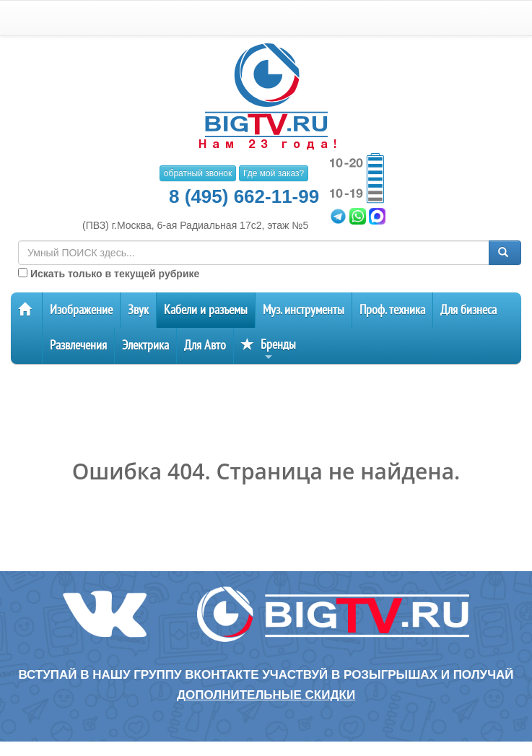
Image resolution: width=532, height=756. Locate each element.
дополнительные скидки (266, 695)
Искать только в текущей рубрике (109, 274)
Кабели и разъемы (206, 310)
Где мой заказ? (274, 173)
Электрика (145, 346)
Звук (138, 310)
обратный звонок (198, 173)
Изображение (81, 310)
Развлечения (78, 346)
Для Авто (205, 346)
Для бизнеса (468, 310)
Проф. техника (392, 310)
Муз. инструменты (304, 310)
